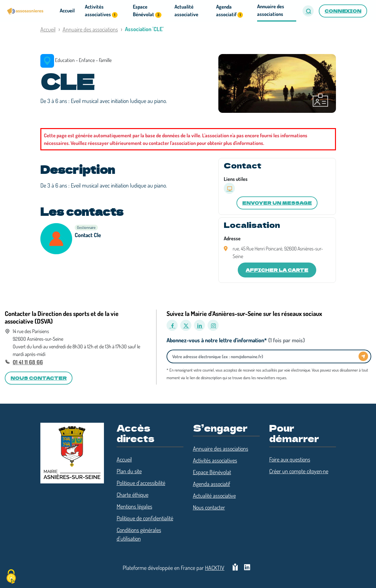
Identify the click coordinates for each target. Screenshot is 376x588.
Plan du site (129, 471)
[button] (308, 11)
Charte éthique (133, 495)
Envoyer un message (277, 203)
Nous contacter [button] (39, 378)
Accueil (48, 29)
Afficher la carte (277, 270)
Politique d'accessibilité (141, 483)
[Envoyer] (363, 356)
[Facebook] (172, 325)
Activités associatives (215, 460)
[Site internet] (229, 188)
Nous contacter (209, 507)
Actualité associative (214, 496)
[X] (186, 325)
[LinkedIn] (199, 325)
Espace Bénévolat (212, 472)
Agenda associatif (212, 484)
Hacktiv (215, 568)
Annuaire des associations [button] (271, 10)
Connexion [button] (343, 11)
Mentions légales (134, 506)
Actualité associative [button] (186, 10)
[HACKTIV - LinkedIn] (247, 568)
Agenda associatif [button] (229, 11)
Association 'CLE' (144, 29)
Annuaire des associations (90, 29)
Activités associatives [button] (101, 11)
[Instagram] (213, 325)
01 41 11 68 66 (28, 362)
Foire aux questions (290, 459)
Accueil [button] (67, 10)
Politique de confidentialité (145, 518)
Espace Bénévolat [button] (147, 11)
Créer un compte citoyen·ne (299, 471)
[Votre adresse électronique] (264, 356)
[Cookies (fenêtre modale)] (11, 577)
